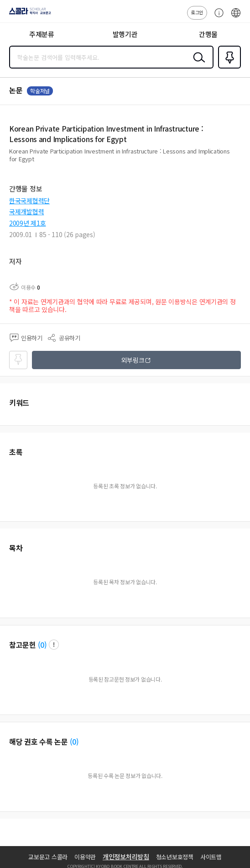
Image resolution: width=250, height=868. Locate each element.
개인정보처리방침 (126, 857)
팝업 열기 (54, 645)
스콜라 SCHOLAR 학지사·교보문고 (28, 14)
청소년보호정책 (175, 857)
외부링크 (133, 360)
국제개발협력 (26, 212)
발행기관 (125, 34)
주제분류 (42, 34)
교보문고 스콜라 (48, 857)
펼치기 (239, 163)
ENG (236, 17)
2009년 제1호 (27, 223)
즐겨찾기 (228, 68)
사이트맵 (211, 857)
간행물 (208, 34)
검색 (197, 64)
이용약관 (85, 857)
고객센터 (217, 17)
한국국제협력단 (29, 201)
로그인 (197, 12)
